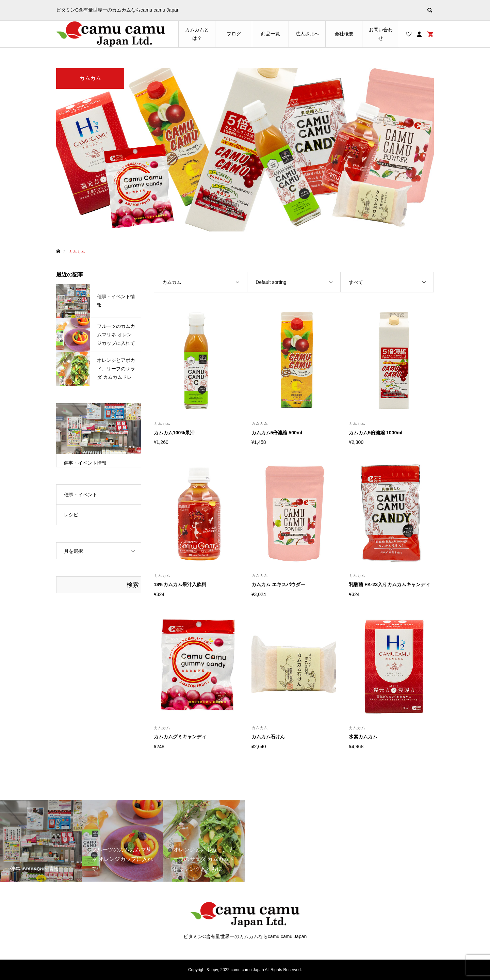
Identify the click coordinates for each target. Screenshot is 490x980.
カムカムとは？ (197, 34)
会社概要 (344, 34)
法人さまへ (307, 34)
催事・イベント (81, 495)
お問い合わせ (381, 34)
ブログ (234, 34)
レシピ (71, 515)
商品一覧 (271, 34)
